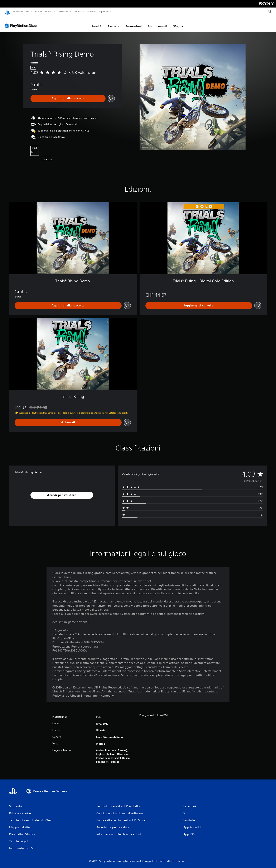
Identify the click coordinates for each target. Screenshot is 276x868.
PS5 (28, 11)
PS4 (37, 11)
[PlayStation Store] (22, 23)
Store (90, 11)
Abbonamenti (157, 24)
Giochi (17, 11)
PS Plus (49, 11)
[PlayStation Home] (7, 12)
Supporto (104, 11)
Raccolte (113, 24)
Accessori (64, 11)
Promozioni (134, 24)
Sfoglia (178, 24)
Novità (78, 11)
